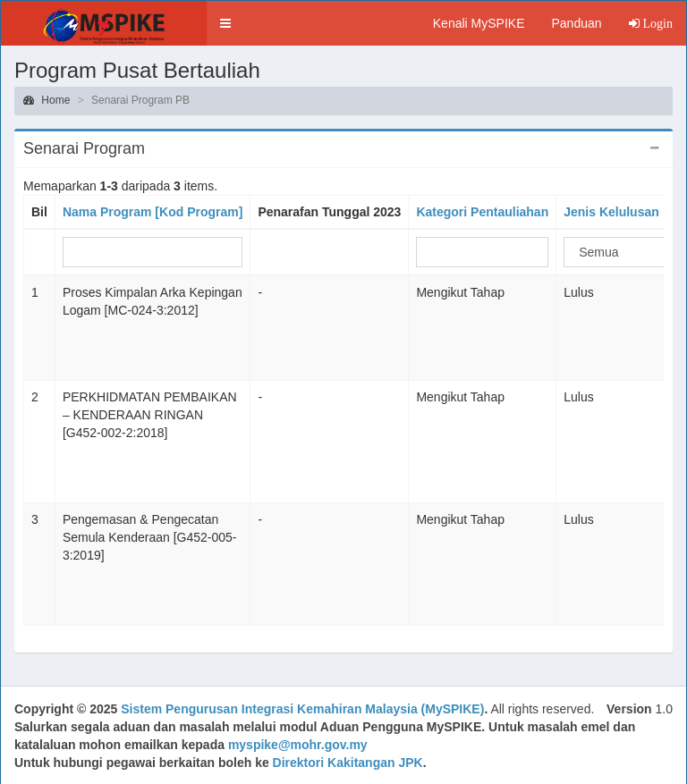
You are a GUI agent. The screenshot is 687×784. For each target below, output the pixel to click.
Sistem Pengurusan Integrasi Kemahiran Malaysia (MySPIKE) (302, 709)
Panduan (576, 23)
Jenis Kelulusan (611, 212)
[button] (225, 23)
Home (47, 100)
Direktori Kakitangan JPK (348, 763)
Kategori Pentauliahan (482, 212)
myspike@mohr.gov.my (298, 745)
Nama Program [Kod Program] (153, 212)
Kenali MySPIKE (479, 23)
